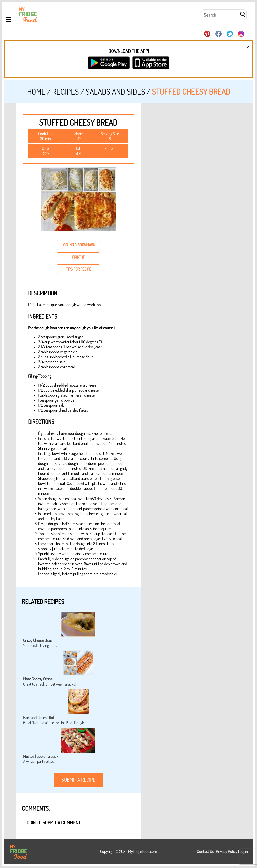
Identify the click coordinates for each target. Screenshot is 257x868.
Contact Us (205, 851)
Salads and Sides (115, 91)
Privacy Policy (227, 851)
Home (36, 91)
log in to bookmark (78, 245)
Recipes (66, 91)
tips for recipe (78, 269)
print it (78, 257)
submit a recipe (78, 780)
